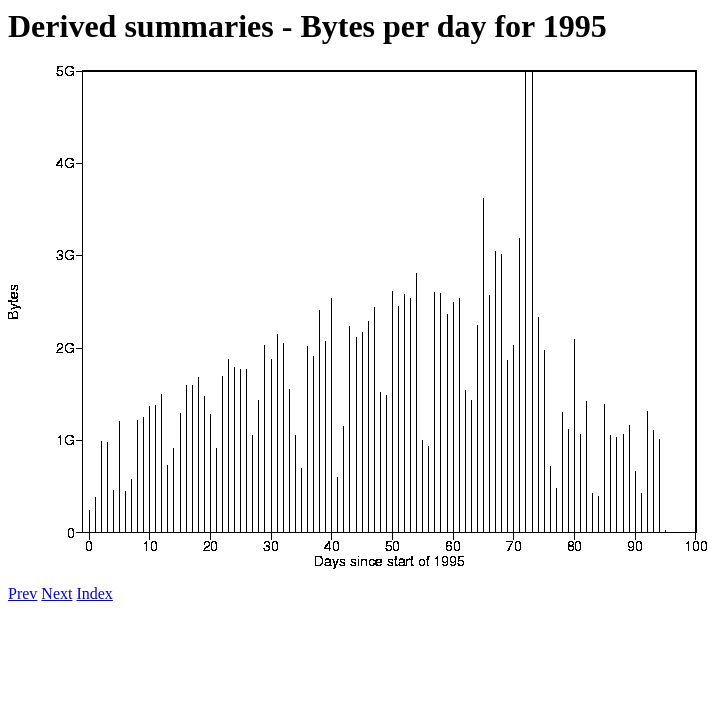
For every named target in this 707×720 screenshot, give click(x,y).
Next (56, 593)
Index (94, 593)
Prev (22, 593)
